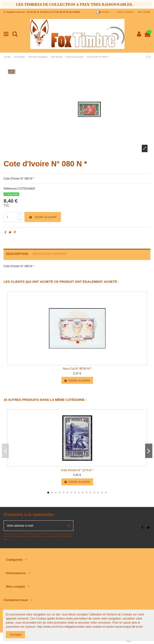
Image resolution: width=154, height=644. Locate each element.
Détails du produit (50, 254)
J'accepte (15, 635)
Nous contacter (125, 12)
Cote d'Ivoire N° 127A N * (77, 470)
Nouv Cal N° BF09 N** (77, 369)
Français (104, 12)
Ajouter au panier (43, 217)
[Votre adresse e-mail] (34, 526)
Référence (10, 189)
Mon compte (144, 12)
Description (17, 254)
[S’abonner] (69, 526)
